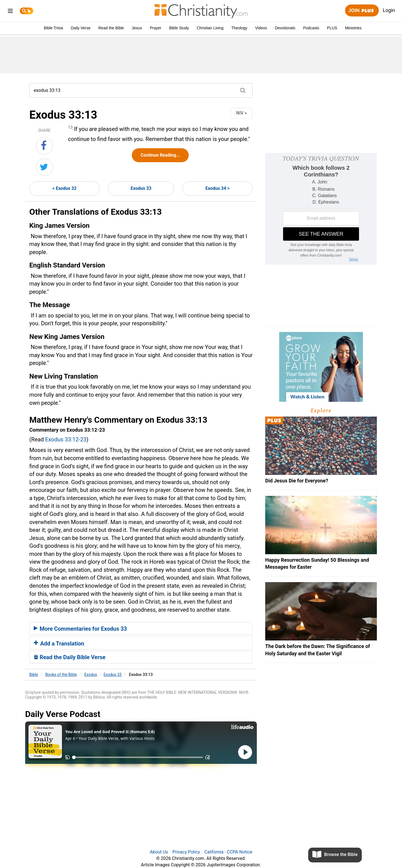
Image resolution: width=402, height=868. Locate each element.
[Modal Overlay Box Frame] (321, 209)
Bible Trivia (53, 28)
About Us (159, 852)
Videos (261, 28)
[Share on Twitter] (45, 167)
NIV (241, 113)
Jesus (137, 28)
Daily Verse (81, 28)
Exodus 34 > (218, 188)
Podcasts (311, 28)
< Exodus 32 (65, 188)
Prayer (156, 28)
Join (362, 11)
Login (389, 10)
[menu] (10, 12)
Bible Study (179, 28)
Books (61, 675)
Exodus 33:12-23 (66, 439)
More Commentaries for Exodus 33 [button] (80, 629)
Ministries (353, 28)
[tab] (141, 628)
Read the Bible (111, 28)
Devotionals (285, 28)
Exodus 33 (141, 188)
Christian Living (210, 28)
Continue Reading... (160, 155)
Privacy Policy (186, 852)
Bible (34, 675)
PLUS (332, 28)
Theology (239, 28)
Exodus (91, 675)
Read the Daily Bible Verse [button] (70, 657)
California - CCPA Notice (228, 852)
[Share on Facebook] (44, 146)
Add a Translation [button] (59, 644)
